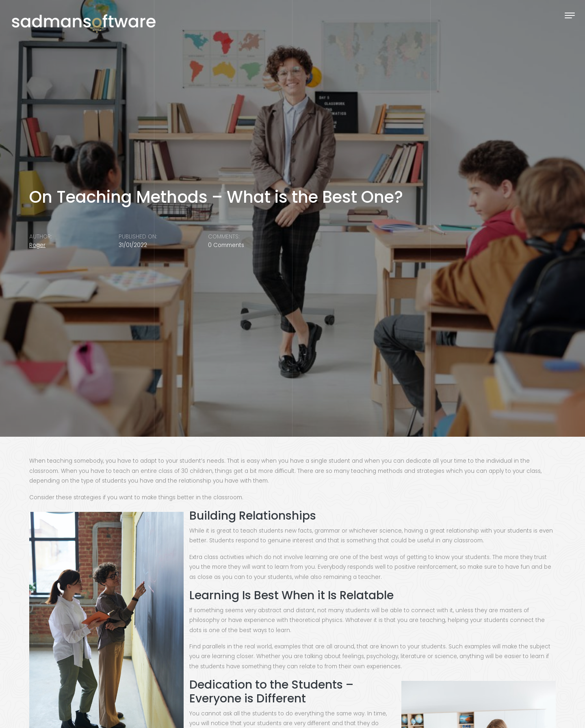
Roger (37, 245)
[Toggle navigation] (570, 15)
